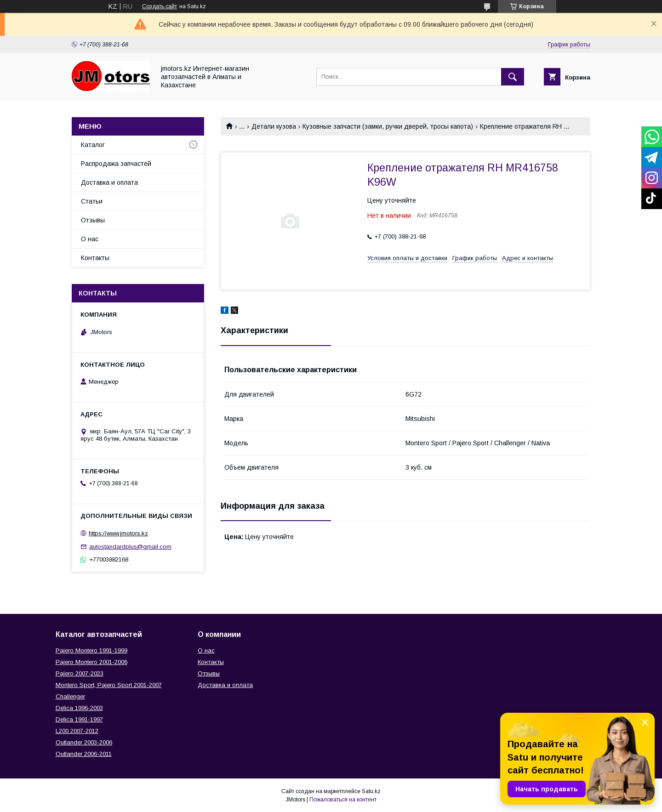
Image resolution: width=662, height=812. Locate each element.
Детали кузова (274, 126)
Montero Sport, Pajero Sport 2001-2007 (109, 685)
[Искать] (513, 77)
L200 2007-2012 (77, 731)
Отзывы (93, 220)
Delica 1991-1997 (79, 719)
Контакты (95, 258)
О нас (90, 239)
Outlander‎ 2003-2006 (84, 742)
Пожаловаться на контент (343, 800)
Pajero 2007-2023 (80, 673)
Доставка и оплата (109, 182)
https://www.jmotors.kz (118, 533)
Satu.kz (371, 791)
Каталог (93, 145)
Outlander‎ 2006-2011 (84, 754)
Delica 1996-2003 (79, 708)
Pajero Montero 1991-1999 (91, 650)
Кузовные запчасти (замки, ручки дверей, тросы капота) (388, 126)
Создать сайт (160, 6)
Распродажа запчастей (116, 164)
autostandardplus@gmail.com (130, 547)
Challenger (70, 696)
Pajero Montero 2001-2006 (91, 662)
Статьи (92, 201)
